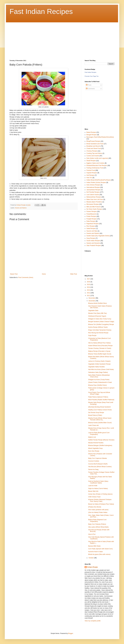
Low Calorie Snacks (93, 195)
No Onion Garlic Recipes (94, 209)
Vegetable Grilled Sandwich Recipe (99, 364)
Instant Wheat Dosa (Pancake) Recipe (100, 346)
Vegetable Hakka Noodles (96, 367)
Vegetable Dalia (93, 311)
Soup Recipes (91, 238)
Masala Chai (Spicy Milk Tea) (97, 313)
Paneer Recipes (92, 211)
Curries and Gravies (93, 156)
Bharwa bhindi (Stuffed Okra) (97, 303)
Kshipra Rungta (92, 567)
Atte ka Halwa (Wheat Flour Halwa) (99, 343)
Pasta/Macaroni (91, 214)
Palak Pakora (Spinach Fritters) (98, 397)
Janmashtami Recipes (93, 190)
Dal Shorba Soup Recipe (96, 413)
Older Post (74, 274)
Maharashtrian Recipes (94, 197)
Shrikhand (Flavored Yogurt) (97, 316)
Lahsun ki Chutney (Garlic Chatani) (99, 361)
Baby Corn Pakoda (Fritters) (97, 524)
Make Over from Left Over (95, 199)
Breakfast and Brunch (93, 146)
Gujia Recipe (92, 335)
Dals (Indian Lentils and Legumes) (97, 158)
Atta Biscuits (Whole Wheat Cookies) (100, 467)
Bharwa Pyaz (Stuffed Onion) (97, 385)
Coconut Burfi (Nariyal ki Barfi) (98, 464)
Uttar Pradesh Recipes (94, 245)
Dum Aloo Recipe (94, 451)
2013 (89, 290)
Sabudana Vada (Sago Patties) (98, 372)
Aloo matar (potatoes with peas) (98, 510)
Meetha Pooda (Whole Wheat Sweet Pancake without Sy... (100, 419)
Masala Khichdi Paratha (96, 443)
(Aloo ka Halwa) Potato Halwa (98, 512)
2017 (89, 279)
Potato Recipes (91, 216)
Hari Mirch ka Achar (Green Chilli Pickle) (101, 369)
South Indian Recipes (93, 241)
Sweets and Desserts (93, 243)
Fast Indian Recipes (41, 11)
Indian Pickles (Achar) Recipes (96, 182)
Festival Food (91, 170)
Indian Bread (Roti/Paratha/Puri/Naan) (99, 180)
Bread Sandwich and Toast (95, 144)
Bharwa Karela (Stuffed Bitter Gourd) (100, 423)
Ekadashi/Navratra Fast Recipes (97, 165)
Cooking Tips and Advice (94, 153)
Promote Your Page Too (92, 76)
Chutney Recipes (92, 151)
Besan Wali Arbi (93, 491)
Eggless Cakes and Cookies (95, 163)
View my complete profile (93, 621)
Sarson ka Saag (93, 469)
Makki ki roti (92, 437)
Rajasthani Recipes (93, 224)
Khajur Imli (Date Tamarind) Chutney (100, 330)
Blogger (71, 633)
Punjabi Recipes (92, 219)
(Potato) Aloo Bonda (95, 507)
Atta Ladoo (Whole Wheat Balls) (98, 527)
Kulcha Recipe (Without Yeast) (98, 327)
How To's (89, 178)
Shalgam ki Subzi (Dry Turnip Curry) (100, 319)
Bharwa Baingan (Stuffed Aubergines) (100, 445)
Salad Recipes (91, 228)
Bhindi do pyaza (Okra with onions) (99, 554)
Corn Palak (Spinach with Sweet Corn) (100, 549)
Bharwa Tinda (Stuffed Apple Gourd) (100, 354)
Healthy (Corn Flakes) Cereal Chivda (100, 410)
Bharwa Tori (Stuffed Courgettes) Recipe (101, 324)
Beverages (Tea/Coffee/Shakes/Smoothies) (100, 137)
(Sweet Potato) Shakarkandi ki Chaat (100, 382)
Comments (90, 89)
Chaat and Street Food (94, 148)
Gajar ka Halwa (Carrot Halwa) (98, 488)
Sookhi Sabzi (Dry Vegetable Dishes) (98, 236)
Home (44, 274)
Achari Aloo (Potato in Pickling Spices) (100, 494)
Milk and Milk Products (94, 207)
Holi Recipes (90, 175)
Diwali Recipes (91, 161)
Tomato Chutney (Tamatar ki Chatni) (100, 348)
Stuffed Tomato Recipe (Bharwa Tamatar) (101, 440)
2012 (89, 293)
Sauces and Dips (92, 231)
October (91, 558)
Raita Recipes (91, 221)
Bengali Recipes (92, 135)
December (92, 298)
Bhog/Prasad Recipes (93, 141)
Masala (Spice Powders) (94, 202)
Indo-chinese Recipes (93, 185)
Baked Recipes (91, 132)
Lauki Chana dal (93, 425)
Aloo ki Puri (92, 534)
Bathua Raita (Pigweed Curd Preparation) (97, 520)
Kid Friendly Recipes (93, 192)
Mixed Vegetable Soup (95, 448)
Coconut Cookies (94, 461)
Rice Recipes (91, 226)
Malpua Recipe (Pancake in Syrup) (99, 351)
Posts (89, 85)
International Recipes (93, 187)
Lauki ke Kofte (93, 486)
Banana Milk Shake (94, 546)
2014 (89, 287)
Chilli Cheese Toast (94, 497)
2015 (89, 284)
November (92, 301)
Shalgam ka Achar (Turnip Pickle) (99, 380)
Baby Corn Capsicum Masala (97, 458)
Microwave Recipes (93, 204)
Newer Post (14, 274)
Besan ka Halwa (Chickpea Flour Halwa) (101, 504)
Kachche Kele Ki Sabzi (95, 552)
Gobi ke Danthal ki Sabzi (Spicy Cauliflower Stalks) (98, 482)
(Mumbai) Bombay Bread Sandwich (99, 407)
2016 (89, 282)
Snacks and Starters (21, 208)
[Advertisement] (51, 39)
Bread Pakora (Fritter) (95, 415)
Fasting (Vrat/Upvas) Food (95, 168)
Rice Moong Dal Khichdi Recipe (98, 333)
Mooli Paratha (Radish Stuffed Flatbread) (101, 400)
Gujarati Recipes (92, 173)
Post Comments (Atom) (26, 277)
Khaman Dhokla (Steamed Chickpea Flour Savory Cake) (100, 500)
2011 (89, 296)
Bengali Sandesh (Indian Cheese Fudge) (101, 322)
